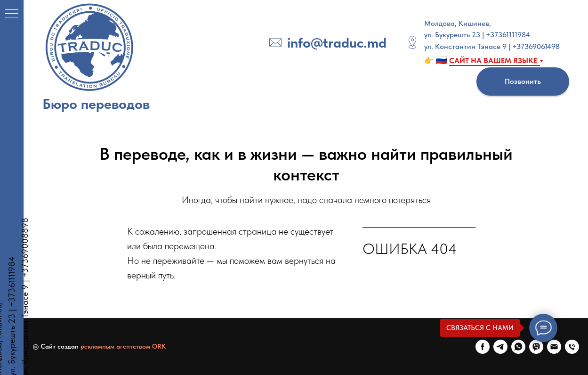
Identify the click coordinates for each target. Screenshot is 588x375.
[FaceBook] (483, 347)
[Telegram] (500, 347)
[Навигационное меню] (12, 14)
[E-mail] (554, 347)
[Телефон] (572, 347)
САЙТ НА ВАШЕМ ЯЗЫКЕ (493, 61)
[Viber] (536, 347)
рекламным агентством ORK (123, 346)
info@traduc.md (337, 42)
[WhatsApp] (518, 347)
